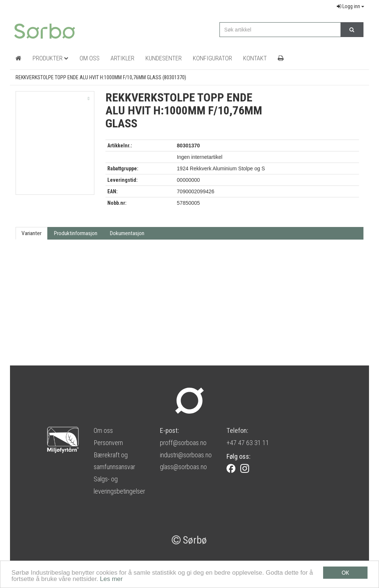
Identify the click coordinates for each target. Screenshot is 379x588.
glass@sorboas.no (183, 467)
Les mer (111, 579)
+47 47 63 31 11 (248, 443)
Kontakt (255, 58)
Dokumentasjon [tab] (127, 233)
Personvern (108, 443)
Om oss (103, 430)
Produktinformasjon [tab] (76, 233)
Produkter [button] (51, 58)
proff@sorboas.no (183, 443)
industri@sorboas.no (186, 455)
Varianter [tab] (31, 233)
